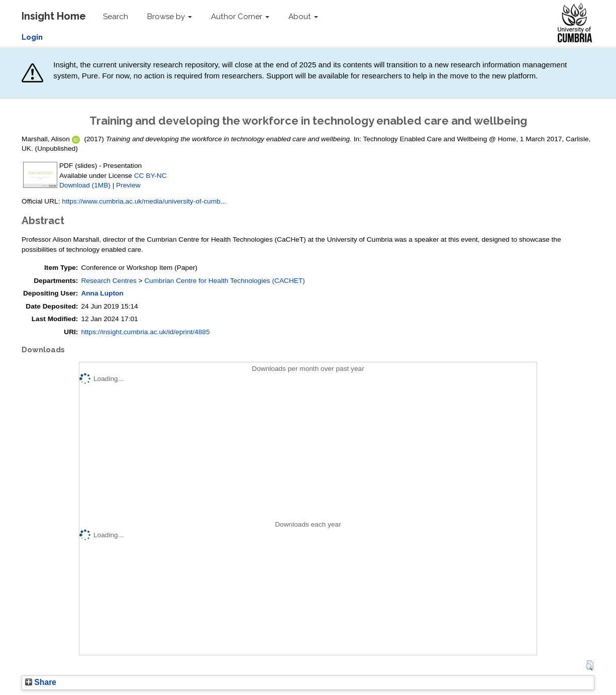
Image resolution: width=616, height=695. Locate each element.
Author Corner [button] (240, 17)
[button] (590, 665)
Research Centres (109, 281)
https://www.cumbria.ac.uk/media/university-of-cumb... (144, 201)
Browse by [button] (170, 17)
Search (116, 17)
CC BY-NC (150, 176)
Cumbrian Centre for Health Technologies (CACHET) (225, 281)
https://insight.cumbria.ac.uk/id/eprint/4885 (145, 332)
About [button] (303, 17)
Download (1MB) (85, 185)
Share (41, 682)
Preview (128, 185)
